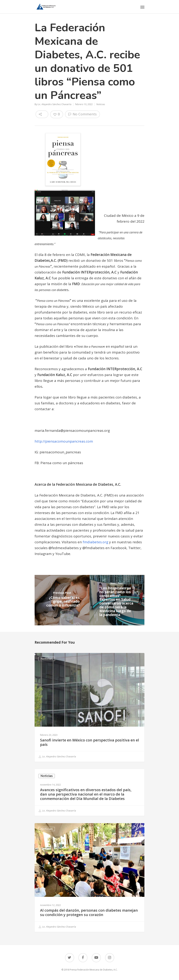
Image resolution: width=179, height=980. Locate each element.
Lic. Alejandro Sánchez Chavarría (55, 104)
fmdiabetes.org (95, 542)
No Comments (82, 114)
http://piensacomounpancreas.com (64, 441)
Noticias (101, 104)
